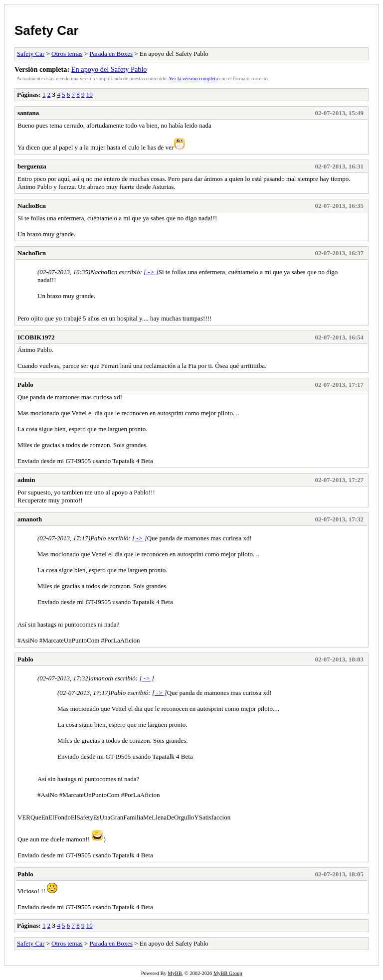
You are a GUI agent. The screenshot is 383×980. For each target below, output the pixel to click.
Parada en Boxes (111, 54)
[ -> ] (151, 272)
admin (26, 480)
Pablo (25, 385)
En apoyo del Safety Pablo (109, 69)
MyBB (175, 973)
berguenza (32, 166)
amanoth (30, 519)
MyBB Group (228, 973)
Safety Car (47, 30)
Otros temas (67, 54)
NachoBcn (32, 206)
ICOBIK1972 (36, 337)
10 (90, 94)
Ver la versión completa (193, 79)
